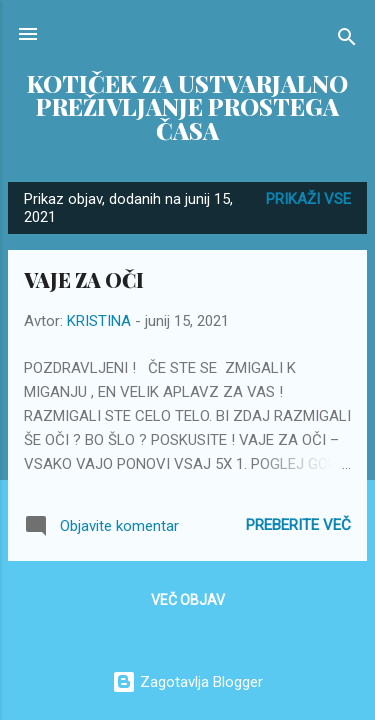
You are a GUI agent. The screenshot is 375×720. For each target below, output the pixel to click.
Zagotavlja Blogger (187, 682)
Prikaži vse (308, 199)
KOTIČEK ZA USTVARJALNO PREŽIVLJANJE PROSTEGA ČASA (187, 107)
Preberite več (298, 525)
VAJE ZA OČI (84, 279)
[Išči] (347, 40)
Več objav (188, 600)
